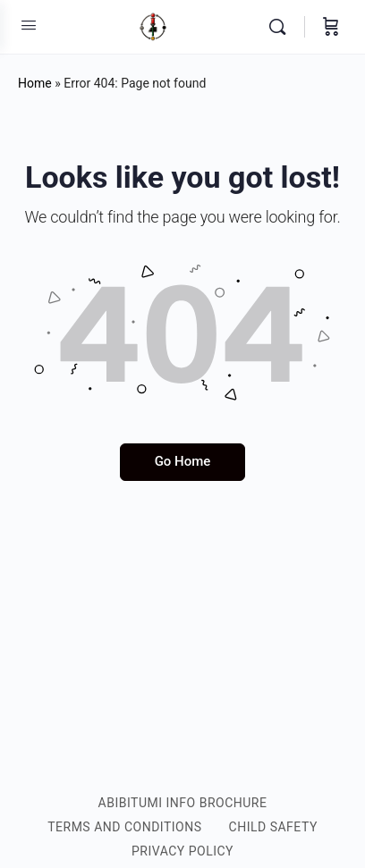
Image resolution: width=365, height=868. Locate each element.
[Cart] (331, 27)
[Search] (282, 27)
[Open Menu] (29, 25)
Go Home (183, 461)
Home (35, 83)
